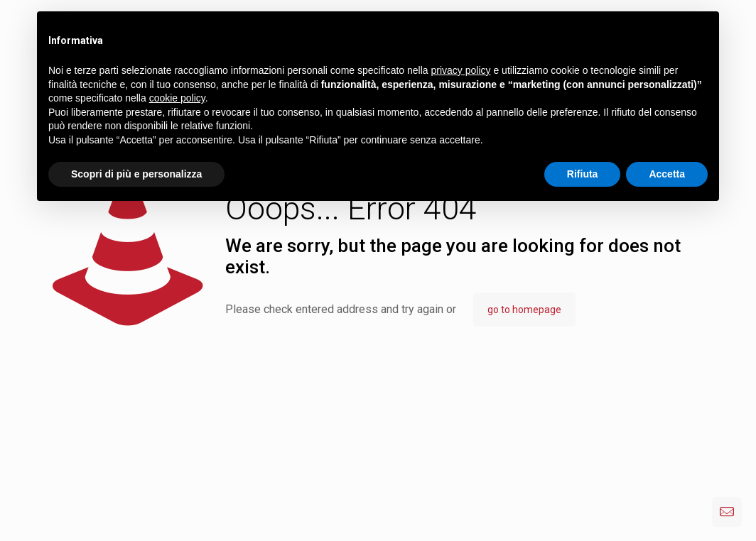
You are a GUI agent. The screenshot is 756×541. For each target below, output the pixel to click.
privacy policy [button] (461, 70)
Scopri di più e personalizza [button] (136, 174)
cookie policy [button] (177, 98)
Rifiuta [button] (583, 174)
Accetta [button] (667, 174)
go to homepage (524, 310)
